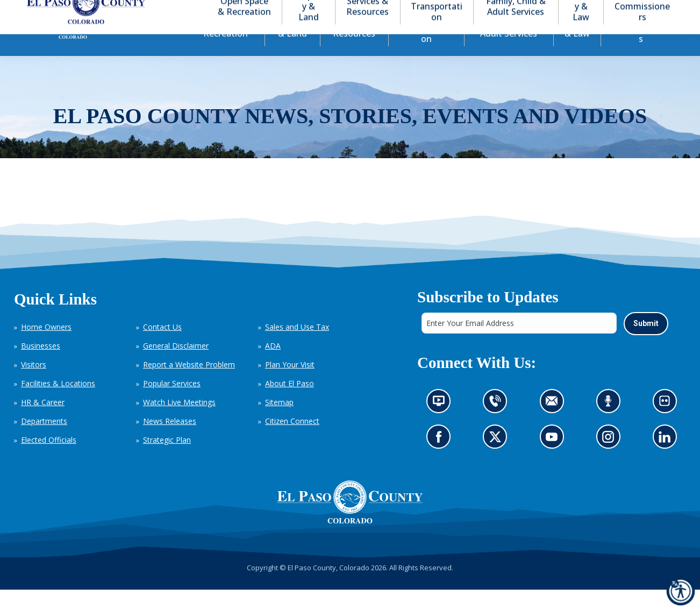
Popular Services (172, 403)
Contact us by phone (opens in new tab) (498, 423)
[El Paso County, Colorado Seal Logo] (350, 521)
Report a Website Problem (189, 384)
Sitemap (279, 422)
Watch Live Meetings (179, 422)
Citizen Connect (292, 440)
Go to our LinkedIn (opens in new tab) (667, 459)
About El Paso (290, 403)
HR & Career (43, 422)
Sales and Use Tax (297, 346)
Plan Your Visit (290, 384)
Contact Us (162, 346)
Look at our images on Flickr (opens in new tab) (667, 423)
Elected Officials (49, 459)
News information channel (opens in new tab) (442, 423)
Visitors (34, 384)
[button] (620, 10)
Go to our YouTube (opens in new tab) (554, 459)
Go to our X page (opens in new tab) (498, 459)
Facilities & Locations (58, 403)
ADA (273, 365)
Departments (44, 440)
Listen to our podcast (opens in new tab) (610, 423)
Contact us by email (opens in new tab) (555, 423)
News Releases (170, 440)
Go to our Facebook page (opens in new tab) (441, 459)
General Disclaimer (176, 365)
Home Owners (46, 346)
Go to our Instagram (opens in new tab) (611, 459)
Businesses (41, 365)
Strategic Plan (167, 459)
